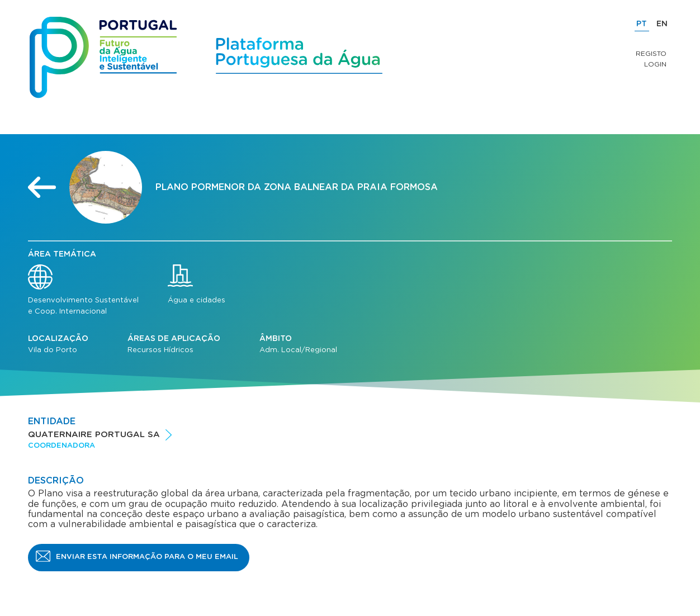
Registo (651, 54)
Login (655, 64)
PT (642, 24)
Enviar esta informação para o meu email (147, 557)
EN (662, 24)
